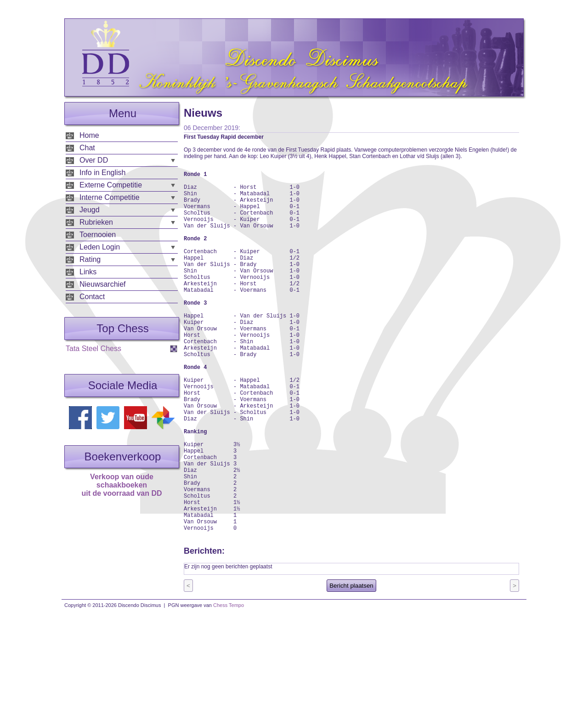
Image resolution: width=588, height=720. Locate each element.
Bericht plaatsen (351, 663)
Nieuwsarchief (102, 284)
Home (89, 135)
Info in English (103, 173)
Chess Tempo (229, 682)
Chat (87, 148)
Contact (92, 297)
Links (88, 272)
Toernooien (98, 235)
